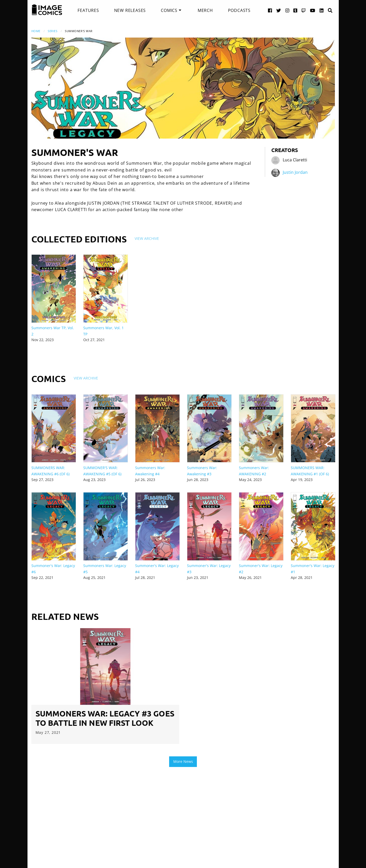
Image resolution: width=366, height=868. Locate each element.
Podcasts (239, 10)
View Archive (147, 238)
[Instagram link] (287, 10)
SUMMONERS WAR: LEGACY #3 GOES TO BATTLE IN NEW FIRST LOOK (105, 718)
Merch (205, 10)
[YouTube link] (313, 10)
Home (36, 31)
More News (183, 761)
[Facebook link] (270, 10)
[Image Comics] (47, 10)
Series (53, 31)
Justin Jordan (295, 172)
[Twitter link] (279, 10)
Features (88, 10)
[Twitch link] (304, 10)
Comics (169, 10)
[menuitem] (88, 10)
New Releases (130, 10)
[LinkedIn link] (322, 10)
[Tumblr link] (295, 10)
